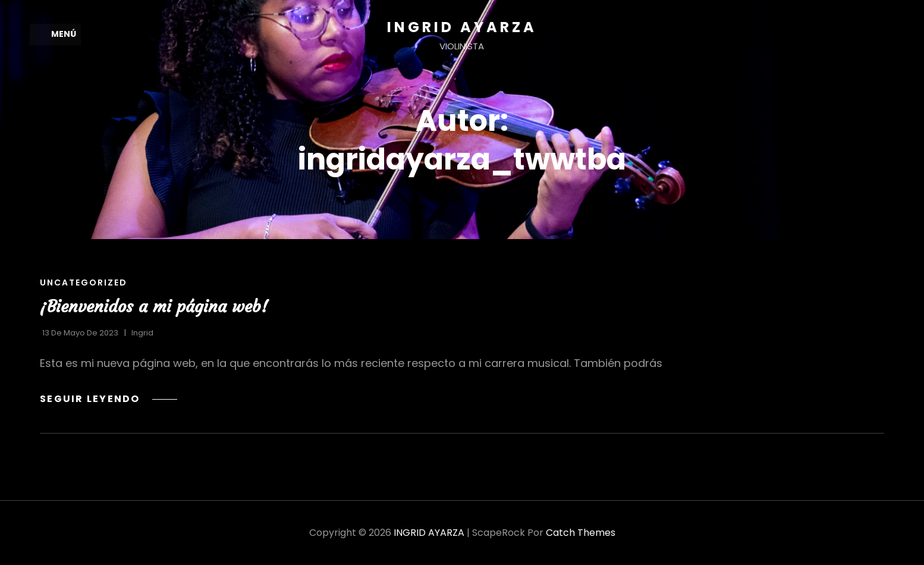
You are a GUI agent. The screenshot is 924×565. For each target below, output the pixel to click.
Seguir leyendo (109, 399)
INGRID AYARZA (462, 27)
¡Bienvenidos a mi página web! (154, 307)
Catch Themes (581, 533)
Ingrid (142, 333)
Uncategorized (84, 282)
